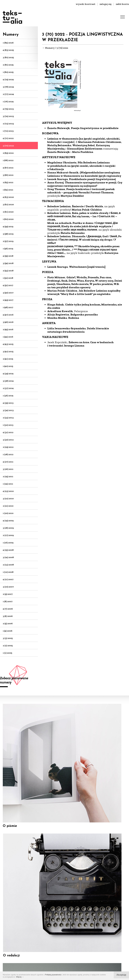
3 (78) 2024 (8, 87)
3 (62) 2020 (8, 204)
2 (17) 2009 (8, 535)
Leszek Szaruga (58, 179)
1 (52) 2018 (8, 278)
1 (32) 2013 (8, 425)
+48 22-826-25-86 (65, 931)
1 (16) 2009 (8, 543)
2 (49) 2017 (8, 300)
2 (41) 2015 (8, 359)
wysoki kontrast (86, 4)
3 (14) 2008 (8, 557)
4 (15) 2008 (8, 550)
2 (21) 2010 (8, 506)
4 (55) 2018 (8, 256)
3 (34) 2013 (8, 410)
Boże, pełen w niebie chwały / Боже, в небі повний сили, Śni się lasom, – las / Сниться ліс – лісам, (84, 216)
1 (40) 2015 (8, 366)
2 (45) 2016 (8, 329)
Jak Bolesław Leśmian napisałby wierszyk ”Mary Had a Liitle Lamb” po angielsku (84, 292)
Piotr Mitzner (56, 277)
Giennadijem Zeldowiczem (85, 149)
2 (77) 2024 (8, 94)
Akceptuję (121, 975)
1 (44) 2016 (8, 337)
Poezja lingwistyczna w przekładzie (95, 128)
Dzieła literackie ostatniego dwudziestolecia (78, 330)
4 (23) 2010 (8, 491)
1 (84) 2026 (8, 43)
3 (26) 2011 (8, 469)
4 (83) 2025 (8, 50)
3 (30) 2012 (8, 440)
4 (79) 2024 (8, 79)
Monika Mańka (57, 318)
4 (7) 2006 (8, 609)
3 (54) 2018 (8, 263)
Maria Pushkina (83, 152)
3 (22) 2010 (8, 498)
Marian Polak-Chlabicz (87, 210)
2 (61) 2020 (8, 212)
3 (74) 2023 (8, 116)
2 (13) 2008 (8, 565)
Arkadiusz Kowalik (60, 311)
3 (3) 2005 (8, 638)
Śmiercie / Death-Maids (88, 206)
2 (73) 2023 (8, 124)
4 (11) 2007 (8, 579)
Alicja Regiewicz (58, 314)
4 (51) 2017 (8, 285)
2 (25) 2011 (8, 476)
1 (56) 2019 (8, 249)
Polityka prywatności (73, 969)
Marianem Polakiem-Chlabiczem (100, 142)
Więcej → (20, 977)
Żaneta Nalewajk (59, 128)
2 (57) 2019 (8, 241)
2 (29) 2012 (8, 447)
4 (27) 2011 (8, 462)
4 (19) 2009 (8, 521)
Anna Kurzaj (55, 182)
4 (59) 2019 (8, 226)
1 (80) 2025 (8, 72)
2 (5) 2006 (8, 623)
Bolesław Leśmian (59, 206)
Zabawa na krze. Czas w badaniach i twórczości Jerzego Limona (80, 344)
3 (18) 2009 (8, 528)
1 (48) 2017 (8, 307)
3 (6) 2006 (8, 616)
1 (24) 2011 (8, 484)
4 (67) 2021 (8, 168)
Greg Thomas (56, 189)
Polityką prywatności (53, 975)
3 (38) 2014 (8, 381)
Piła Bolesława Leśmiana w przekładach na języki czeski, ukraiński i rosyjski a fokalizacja (81, 166)
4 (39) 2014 (8, 373)
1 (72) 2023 (8, 131)
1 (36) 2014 (8, 396)
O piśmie (10, 766)
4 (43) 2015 (8, 344)
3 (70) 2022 (8, 146)
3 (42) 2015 (8, 351)
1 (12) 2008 (8, 572)
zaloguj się (106, 4)
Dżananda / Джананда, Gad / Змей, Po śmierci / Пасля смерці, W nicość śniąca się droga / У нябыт (84, 240)
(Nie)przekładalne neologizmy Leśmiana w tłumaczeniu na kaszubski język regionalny (84, 174)
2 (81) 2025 (8, 65)
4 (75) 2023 (8, 109)
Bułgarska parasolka (84, 314)
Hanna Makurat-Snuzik (63, 172)
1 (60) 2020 (8, 219)
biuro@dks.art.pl (64, 927)
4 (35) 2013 (8, 403)
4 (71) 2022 (8, 138)
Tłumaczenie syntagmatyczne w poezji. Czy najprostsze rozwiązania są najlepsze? (85, 184)
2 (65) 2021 (8, 182)
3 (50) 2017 (8, 293)
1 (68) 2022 (8, 160)
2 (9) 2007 (8, 594)
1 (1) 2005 (7, 653)
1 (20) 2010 (8, 513)
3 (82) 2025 (8, 57)
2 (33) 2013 (8, 418)
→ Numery (48, 48)
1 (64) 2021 (8, 190)
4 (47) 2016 (8, 315)
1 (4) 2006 (8, 631)
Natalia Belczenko (73, 233)
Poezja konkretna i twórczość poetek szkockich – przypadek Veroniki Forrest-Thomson (81, 191)
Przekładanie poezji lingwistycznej (92, 179)
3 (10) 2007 (8, 587)
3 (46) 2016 (8, 322)
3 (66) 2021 (8, 175)
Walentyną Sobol (84, 145)
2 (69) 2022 (8, 153)
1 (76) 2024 (8, 101)
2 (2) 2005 (8, 645)
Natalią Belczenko (59, 145)
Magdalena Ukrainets (62, 162)
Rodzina (74, 318)
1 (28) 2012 (8, 454)
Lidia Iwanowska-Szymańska (67, 328)
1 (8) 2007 (8, 601)
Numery (11, 35)
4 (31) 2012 (8, 432)
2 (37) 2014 (8, 388)
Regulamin (50, 969)
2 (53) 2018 (8, 271)
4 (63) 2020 (8, 197)
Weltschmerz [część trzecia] (87, 267)
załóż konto (122, 4)
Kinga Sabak (56, 304)
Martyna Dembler (72, 196)
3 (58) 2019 (8, 234)
